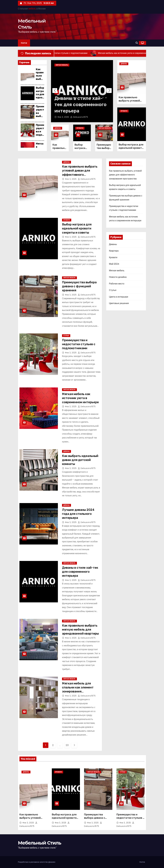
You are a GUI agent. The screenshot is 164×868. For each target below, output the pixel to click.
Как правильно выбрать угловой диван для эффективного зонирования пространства (80, 175)
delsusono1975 (79, 117)
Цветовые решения (119, 303)
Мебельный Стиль (39, 843)
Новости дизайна (118, 277)
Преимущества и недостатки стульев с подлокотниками (79, 344)
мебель (32, 9)
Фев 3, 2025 (64, 117)
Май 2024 (114, 264)
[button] (137, 43)
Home (24, 43)
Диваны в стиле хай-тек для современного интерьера (80, 104)
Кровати (80, 128)
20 (67, 745)
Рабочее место (117, 284)
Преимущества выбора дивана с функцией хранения (79, 286)
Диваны (58, 128)
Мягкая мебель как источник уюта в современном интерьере (80, 398)
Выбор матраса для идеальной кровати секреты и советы (131, 148)
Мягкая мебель (62, 65)
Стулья (66, 336)
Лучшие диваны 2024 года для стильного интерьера (78, 514)
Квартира (114, 251)
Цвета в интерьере (119, 297)
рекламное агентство (39, 862)
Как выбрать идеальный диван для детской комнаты (80, 460)
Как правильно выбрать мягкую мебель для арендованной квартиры (80, 630)
